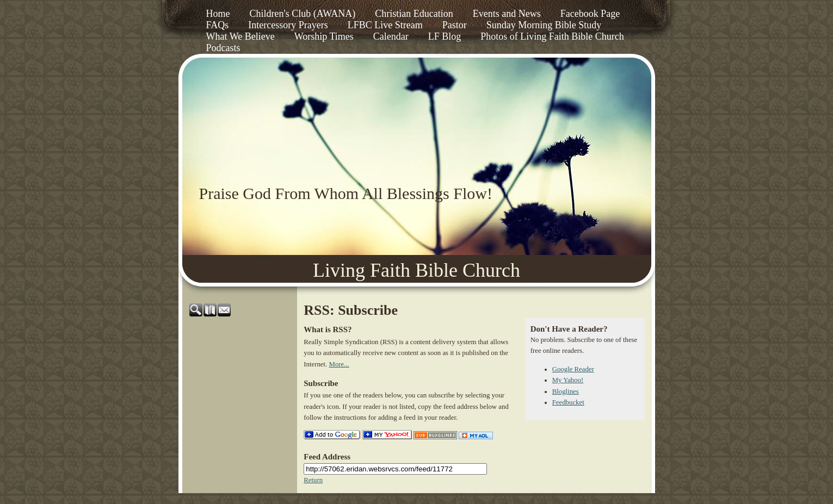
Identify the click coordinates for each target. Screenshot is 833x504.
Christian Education (414, 14)
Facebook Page (590, 14)
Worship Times (324, 36)
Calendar (391, 36)
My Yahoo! (568, 380)
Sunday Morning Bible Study (544, 25)
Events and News (507, 14)
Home (218, 14)
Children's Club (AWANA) (303, 14)
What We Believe (240, 36)
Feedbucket (568, 402)
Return (313, 480)
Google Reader (573, 369)
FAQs (218, 25)
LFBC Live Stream (385, 25)
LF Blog (445, 36)
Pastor (455, 25)
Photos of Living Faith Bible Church (552, 36)
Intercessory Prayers (288, 25)
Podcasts (223, 48)
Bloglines (566, 391)
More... (339, 364)
